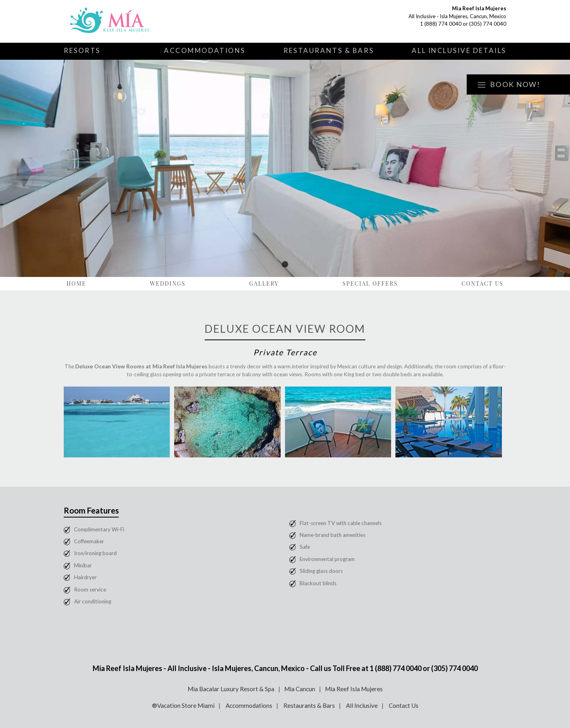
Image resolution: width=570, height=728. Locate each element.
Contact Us (483, 283)
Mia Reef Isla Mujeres (354, 689)
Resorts (82, 50)
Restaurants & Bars (329, 50)
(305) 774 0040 (488, 24)
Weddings (168, 283)
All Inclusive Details (459, 50)
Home (76, 283)
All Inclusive (362, 705)
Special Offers (370, 283)
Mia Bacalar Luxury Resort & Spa (231, 689)
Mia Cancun (300, 689)
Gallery (264, 283)
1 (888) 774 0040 (441, 24)
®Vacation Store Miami (183, 705)
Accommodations (205, 50)
